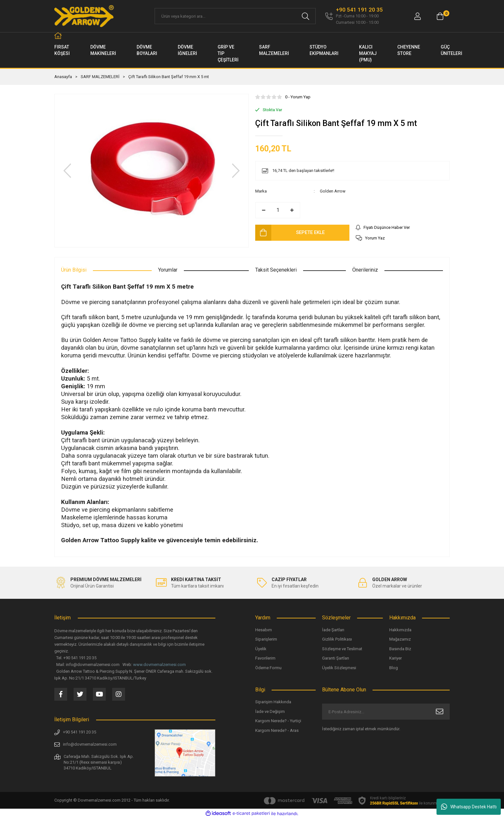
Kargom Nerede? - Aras (277, 730)
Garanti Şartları (336, 658)
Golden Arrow (333, 191)
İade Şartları (333, 630)
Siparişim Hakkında (273, 702)
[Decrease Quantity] (264, 210)
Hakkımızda (400, 630)
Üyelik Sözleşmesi (339, 668)
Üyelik (261, 649)
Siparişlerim (266, 639)
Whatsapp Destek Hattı (469, 807)
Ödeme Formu (268, 668)
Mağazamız (400, 639)
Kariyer (396, 658)
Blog (394, 668)
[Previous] (67, 171)
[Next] (236, 171)
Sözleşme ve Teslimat (342, 649)
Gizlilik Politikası (337, 639)
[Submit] (440, 712)
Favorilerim (265, 658)
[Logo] (85, 16)
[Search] (235, 16)
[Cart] (440, 16)
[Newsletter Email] (386, 712)
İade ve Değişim (270, 711)
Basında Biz (400, 649)
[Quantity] (278, 210)
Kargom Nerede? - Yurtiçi (278, 721)
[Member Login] (418, 16)
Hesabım (264, 630)
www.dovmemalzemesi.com (159, 665)
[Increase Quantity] (292, 210)
